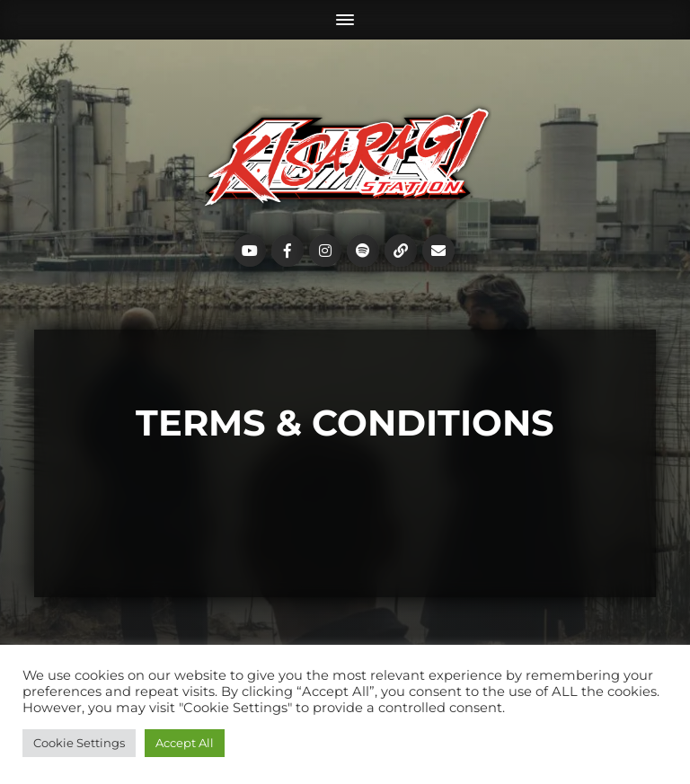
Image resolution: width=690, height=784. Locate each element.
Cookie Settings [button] (79, 743)
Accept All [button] (185, 743)
